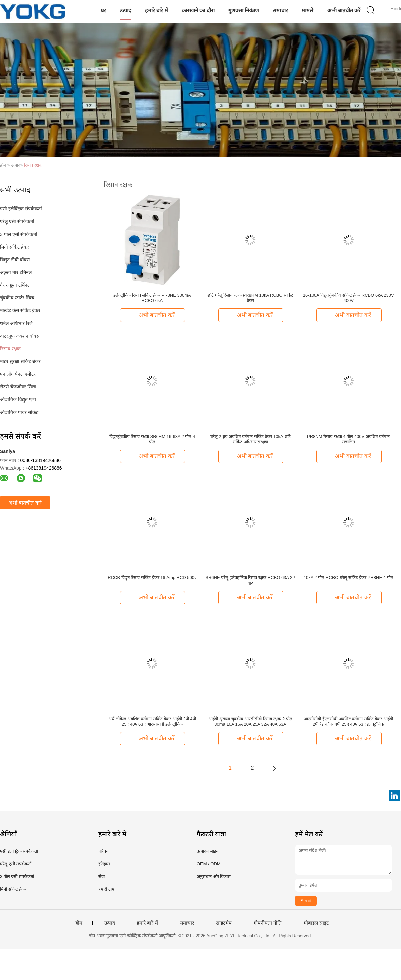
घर (103, 11)
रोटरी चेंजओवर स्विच (18, 387)
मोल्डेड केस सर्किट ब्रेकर (20, 310)
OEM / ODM (209, 864)
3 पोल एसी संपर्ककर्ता (19, 234)
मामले (308, 11)
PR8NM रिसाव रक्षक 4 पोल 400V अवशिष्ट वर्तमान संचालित (348, 439)
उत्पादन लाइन (208, 851)
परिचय (103, 851)
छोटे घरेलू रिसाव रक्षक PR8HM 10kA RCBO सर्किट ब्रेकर (250, 298)
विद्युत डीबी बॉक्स (15, 260)
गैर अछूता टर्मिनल (15, 285)
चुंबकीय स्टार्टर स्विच (17, 298)
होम (79, 923)
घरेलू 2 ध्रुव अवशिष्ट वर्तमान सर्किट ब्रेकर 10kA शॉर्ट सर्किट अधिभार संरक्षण (250, 439)
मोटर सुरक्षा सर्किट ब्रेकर (20, 361)
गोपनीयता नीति (268, 923)
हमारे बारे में (157, 11)
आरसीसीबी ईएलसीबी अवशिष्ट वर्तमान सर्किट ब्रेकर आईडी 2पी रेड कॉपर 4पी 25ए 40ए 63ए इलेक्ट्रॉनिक (348, 722)
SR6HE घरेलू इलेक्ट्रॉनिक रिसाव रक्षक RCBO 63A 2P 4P (250, 580)
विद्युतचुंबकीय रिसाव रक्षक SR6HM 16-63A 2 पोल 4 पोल (152, 439)
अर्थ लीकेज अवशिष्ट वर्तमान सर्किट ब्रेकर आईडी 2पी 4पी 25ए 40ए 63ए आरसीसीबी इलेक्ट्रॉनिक (152, 722)
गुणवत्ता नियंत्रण (244, 11)
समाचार (280, 11)
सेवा (101, 876)
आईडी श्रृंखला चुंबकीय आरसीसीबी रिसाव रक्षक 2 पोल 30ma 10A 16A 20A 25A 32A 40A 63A (250, 722)
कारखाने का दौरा (198, 11)
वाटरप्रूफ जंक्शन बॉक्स (20, 336)
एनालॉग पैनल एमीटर (18, 374)
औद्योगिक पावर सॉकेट (19, 412)
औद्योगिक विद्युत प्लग (18, 399)
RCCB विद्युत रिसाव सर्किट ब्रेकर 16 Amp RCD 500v (152, 578)
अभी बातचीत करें (344, 11)
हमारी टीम (106, 889)
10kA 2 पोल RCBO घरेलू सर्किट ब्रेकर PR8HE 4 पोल (349, 578)
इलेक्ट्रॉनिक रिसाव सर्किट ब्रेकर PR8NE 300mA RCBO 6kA (152, 298)
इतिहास (104, 864)
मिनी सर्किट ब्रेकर (15, 247)
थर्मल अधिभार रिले (16, 323)
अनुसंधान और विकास (214, 876)
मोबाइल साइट (316, 923)
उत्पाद (125, 11)
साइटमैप (224, 923)
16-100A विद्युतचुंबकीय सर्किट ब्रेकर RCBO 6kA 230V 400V (349, 298)
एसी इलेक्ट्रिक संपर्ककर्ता (21, 209)
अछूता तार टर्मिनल (16, 272)
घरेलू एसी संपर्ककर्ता (17, 221)
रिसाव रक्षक (33, 165)
